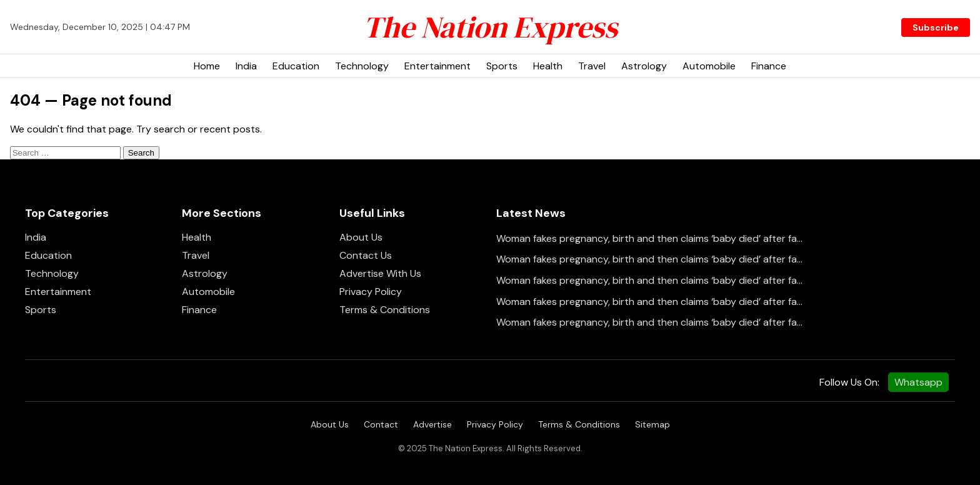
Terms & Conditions (385, 310)
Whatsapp (918, 382)
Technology (362, 66)
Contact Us (366, 255)
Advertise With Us (380, 273)
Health (548, 66)
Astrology (644, 66)
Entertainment (437, 66)
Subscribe (936, 27)
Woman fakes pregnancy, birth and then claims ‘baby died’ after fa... (649, 238)
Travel (592, 66)
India (246, 66)
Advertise (432, 424)
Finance (769, 66)
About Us (361, 237)
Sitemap (652, 424)
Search (141, 153)
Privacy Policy (371, 292)
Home (207, 66)
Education (296, 66)
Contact (381, 424)
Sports (502, 66)
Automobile (709, 66)
